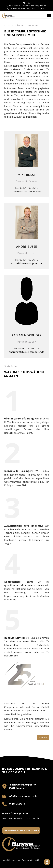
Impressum (15, 860)
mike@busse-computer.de (26, 191)
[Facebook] (24, 3)
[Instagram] (29, 3)
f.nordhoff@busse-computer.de (26, 352)
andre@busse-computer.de (26, 263)
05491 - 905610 (14, 6)
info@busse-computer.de (35, 6)
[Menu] (49, 16)
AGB (37, 860)
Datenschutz (27, 860)
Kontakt (43, 738)
